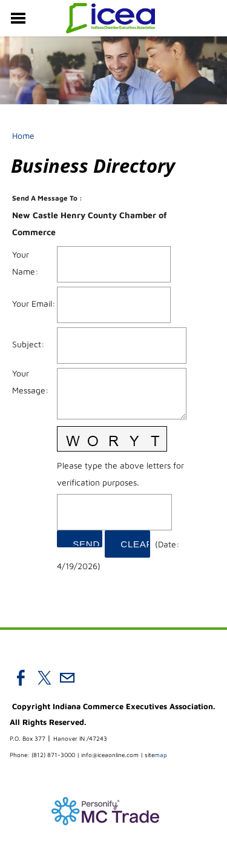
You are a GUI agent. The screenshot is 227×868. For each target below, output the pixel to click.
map (156, 755)
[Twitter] (44, 678)
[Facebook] (21, 678)
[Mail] (67, 678)
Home (23, 135)
